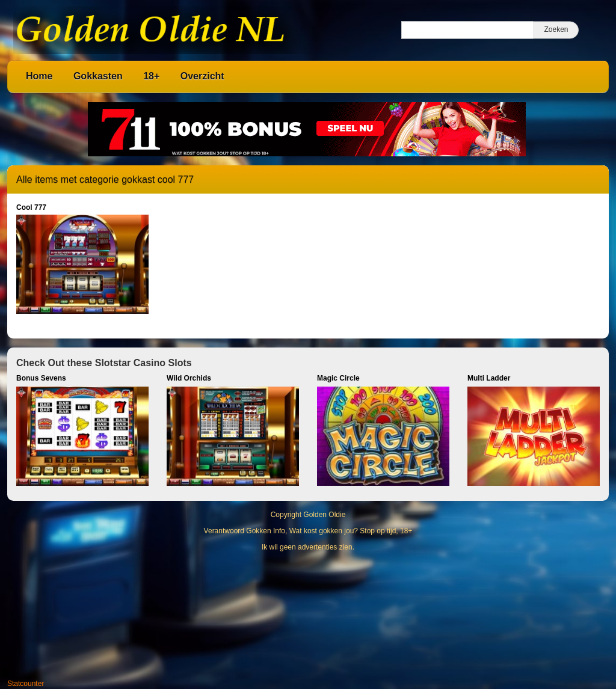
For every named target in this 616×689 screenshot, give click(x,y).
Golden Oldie (324, 515)
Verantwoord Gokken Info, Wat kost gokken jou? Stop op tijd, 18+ (308, 531)
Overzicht (202, 76)
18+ (151, 76)
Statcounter (26, 684)
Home (39, 76)
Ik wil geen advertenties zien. (308, 547)
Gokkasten (98, 76)
